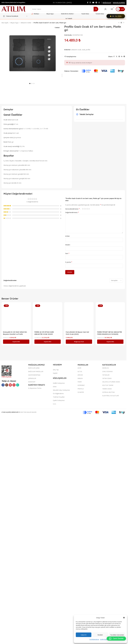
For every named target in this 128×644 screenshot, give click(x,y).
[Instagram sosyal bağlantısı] (90, 3)
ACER (79, 596)
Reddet (100, 635)
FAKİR (80, 610)
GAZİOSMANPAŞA (34, 603)
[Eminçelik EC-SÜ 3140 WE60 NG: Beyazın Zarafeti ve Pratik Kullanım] (16, 545)
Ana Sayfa (5, 23)
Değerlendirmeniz (72, 440)
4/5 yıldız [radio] (87, 437)
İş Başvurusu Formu (35, 616)
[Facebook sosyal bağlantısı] (88, 3)
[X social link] (117, 57)
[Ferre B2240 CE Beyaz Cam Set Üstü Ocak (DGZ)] (79, 545)
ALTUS (80, 599)
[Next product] (124, 23)
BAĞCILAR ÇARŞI (34, 596)
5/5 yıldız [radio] (89, 437)
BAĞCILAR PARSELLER (36, 599)
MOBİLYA (105, 596)
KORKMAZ (81, 613)
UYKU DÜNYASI (107, 599)
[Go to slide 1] (30, 174)
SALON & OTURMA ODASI (111, 610)
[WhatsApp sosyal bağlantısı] (99, 3)
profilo (88, 50)
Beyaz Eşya (14, 23)
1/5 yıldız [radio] (83, 437)
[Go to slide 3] (34, 174)
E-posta (69, 490)
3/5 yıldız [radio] (86, 437)
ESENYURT (32, 610)
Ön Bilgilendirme (94, 639)
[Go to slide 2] (32, 174)
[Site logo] (13, 9)
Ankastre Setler (26, 23)
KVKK (55, 615)
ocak (83, 50)
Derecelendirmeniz (72, 437)
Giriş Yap (56, 598)
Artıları (67, 464)
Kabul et (84, 635)
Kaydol (55, 601)
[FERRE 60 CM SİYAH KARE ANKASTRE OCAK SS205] (48, 545)
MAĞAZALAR (107, 3)
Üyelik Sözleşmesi (59, 628)
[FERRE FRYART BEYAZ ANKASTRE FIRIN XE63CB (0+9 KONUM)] (110, 545)
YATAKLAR (106, 603)
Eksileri (68, 473)
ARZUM (80, 603)
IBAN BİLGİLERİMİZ (119, 3)
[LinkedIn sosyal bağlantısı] (122, 57)
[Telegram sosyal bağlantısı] (124, 57)
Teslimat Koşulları (59, 625)
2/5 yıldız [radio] (84, 437)
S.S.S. (55, 632)
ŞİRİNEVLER (32, 606)
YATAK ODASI (107, 606)
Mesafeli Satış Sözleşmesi (61, 618)
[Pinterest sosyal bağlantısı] (96, 3)
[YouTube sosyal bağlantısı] (93, 3)
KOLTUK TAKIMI (108, 613)
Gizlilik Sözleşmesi (105, 639)
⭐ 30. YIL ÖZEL (116, 16)
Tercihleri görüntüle (117, 635)
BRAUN (80, 606)
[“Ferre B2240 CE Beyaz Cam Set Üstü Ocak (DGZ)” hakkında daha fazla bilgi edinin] (79, 570)
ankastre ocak (76, 50)
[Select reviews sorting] (116, 508)
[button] (124, 618)
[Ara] (64, 9)
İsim (67, 481)
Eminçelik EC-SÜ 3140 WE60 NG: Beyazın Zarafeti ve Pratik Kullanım (15, 562)
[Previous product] (119, 23)
